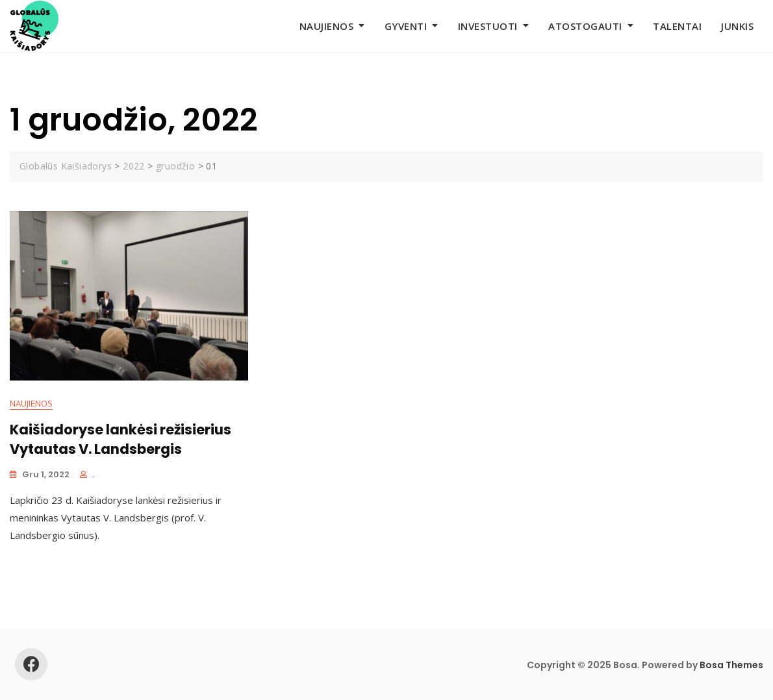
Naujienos (327, 26)
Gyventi (406, 26)
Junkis (737, 26)
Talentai (677, 26)
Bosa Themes (731, 665)
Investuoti (488, 26)
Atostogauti (585, 26)
